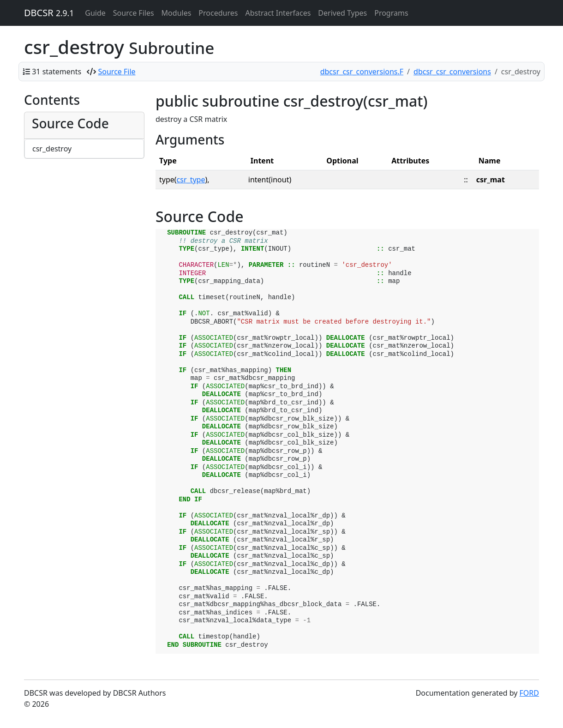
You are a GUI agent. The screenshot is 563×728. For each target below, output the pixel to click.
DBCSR (49, 13)
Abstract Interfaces (278, 13)
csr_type (191, 180)
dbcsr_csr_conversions (452, 72)
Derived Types (342, 13)
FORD (529, 693)
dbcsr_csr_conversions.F (362, 72)
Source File (117, 72)
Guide (95, 13)
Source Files (134, 13)
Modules (177, 13)
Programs (391, 13)
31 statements (57, 72)
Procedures (218, 13)
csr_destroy (52, 149)
